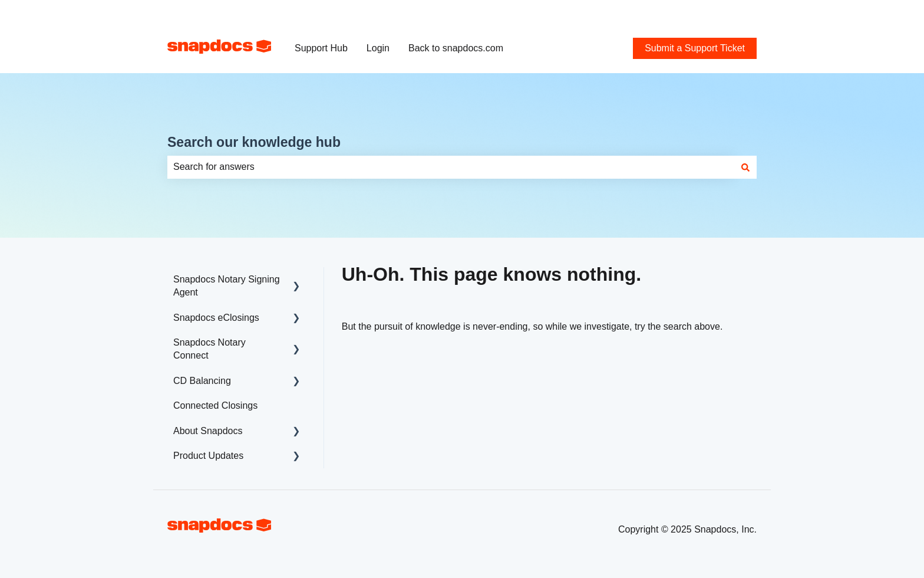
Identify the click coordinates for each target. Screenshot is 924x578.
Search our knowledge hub (254, 142)
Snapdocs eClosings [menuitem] (216, 318)
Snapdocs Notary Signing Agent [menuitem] (227, 286)
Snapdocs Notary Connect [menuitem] (209, 349)
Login (378, 48)
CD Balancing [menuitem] (202, 381)
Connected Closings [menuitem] (215, 405)
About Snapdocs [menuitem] (208, 431)
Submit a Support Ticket (707, 12)
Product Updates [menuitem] (208, 456)
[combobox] (451, 167)
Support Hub (321, 48)
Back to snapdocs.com (456, 48)
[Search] (745, 167)
